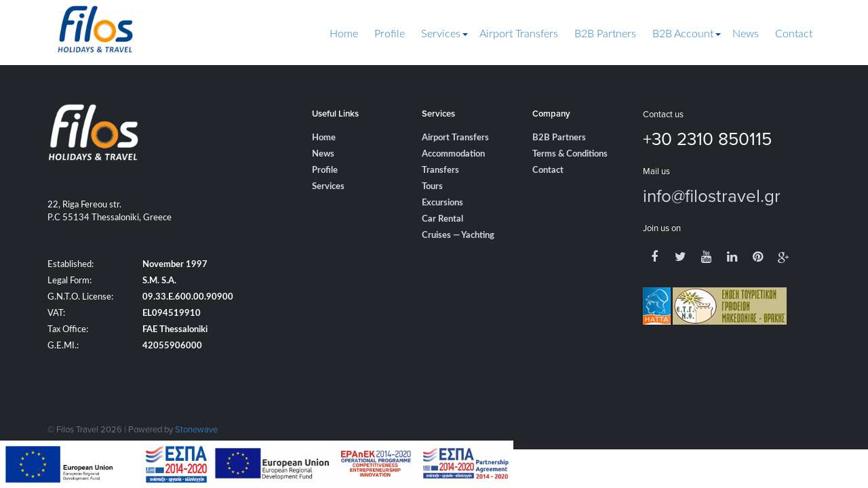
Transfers (440, 170)
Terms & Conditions (570, 154)
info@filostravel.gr (712, 195)
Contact (794, 34)
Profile (390, 34)
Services (441, 34)
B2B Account (683, 34)
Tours (432, 187)
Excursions (442, 203)
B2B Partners (605, 34)
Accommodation (453, 154)
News (746, 34)
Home (344, 34)
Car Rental (442, 219)
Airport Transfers (519, 34)
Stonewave (196, 429)
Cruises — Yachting (458, 236)
